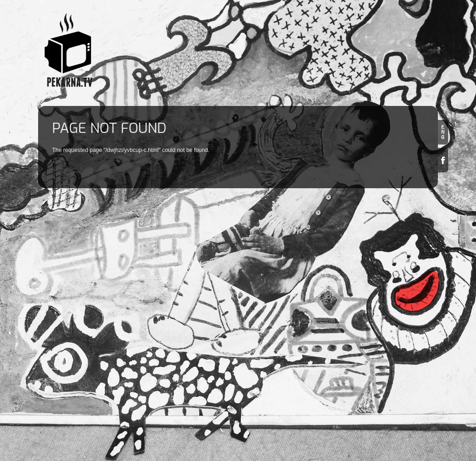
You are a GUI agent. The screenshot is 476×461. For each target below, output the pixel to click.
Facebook (443, 160)
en (443, 132)
